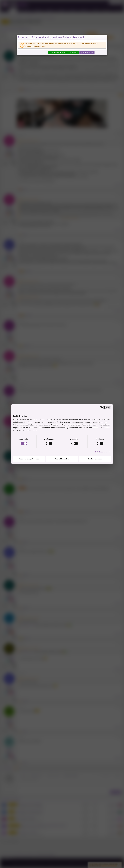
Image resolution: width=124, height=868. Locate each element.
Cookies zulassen (95, 459)
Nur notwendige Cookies (29, 459)
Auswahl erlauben (62, 459)
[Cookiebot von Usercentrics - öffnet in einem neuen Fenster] (101, 408)
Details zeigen (101, 452)
